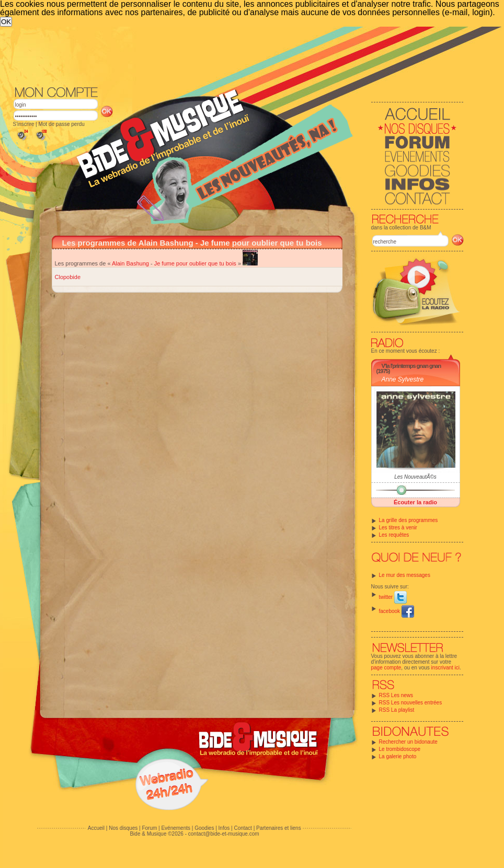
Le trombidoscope (400, 749)
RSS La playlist (397, 710)
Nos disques (123, 828)
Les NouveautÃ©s (415, 477)
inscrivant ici (445, 668)
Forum (149, 828)
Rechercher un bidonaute (408, 742)
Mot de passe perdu (61, 124)
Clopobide (68, 277)
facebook (397, 611)
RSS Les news (396, 695)
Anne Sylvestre (403, 379)
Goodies (204, 828)
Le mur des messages (405, 575)
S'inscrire (24, 124)
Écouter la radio (415, 502)
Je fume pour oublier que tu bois (195, 263)
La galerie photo (398, 756)
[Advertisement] (225, 105)
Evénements (176, 828)
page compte (386, 668)
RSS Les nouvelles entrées (411, 703)
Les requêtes (394, 535)
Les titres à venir (398, 528)
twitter (393, 597)
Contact (243, 828)
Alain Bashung (130, 263)
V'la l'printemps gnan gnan (411, 366)
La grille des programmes (409, 520)
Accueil (96, 828)
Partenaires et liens (279, 828)
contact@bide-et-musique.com (224, 834)
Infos (224, 828)
